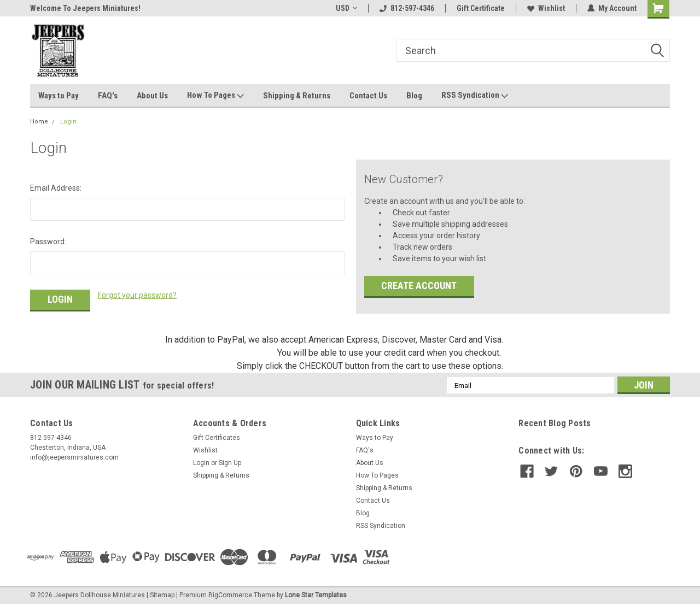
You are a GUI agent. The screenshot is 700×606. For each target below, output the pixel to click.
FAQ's (108, 96)
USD (346, 8)
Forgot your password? (137, 295)
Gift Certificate (481, 8)
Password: (48, 242)
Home (39, 122)
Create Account (419, 286)
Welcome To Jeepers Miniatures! (85, 8)
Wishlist (546, 8)
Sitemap (162, 595)
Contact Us (368, 96)
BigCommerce (230, 595)
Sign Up (230, 463)
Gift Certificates (217, 438)
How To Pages (215, 96)
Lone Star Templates (316, 595)
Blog (414, 96)
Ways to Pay (59, 96)
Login (68, 122)
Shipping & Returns (297, 96)
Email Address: (56, 188)
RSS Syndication (475, 96)
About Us (152, 96)
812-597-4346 (407, 8)
